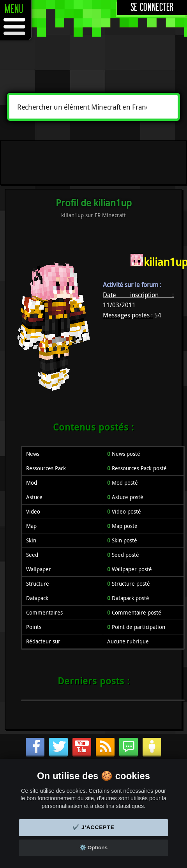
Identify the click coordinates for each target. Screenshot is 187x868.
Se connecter (152, 8)
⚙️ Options (93, 848)
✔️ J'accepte (93, 827)
